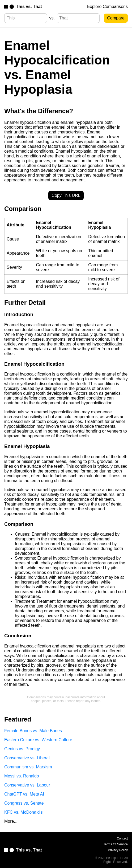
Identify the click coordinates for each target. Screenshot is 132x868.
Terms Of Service (116, 844)
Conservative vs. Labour (27, 785)
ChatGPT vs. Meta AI (24, 794)
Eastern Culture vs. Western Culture (38, 740)
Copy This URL (66, 195)
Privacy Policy (118, 850)
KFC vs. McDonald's (23, 812)
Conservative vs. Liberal (27, 758)
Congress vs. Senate (24, 803)
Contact (122, 838)
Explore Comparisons (107, 7)
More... (11, 821)
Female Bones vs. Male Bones (33, 731)
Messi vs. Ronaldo (22, 776)
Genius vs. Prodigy (22, 749)
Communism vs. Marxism (28, 767)
